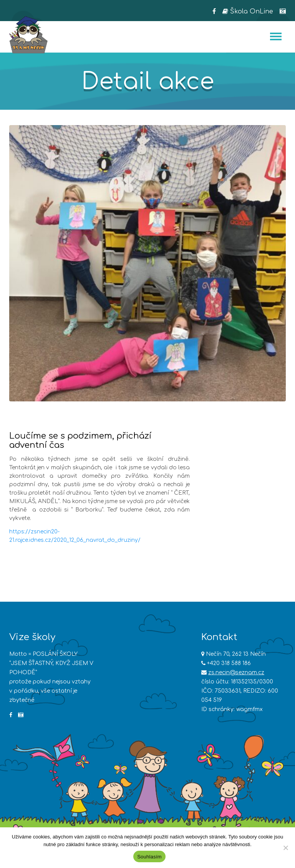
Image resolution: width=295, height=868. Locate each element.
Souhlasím (149, 857)
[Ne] (285, 848)
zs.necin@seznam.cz (236, 672)
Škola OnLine (248, 12)
